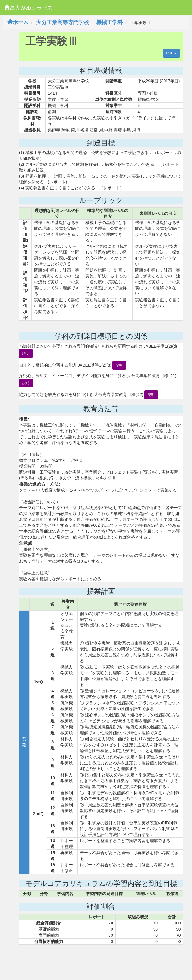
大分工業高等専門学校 (63, 22)
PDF (171, 53)
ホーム (18, 22)
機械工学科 (110, 22)
